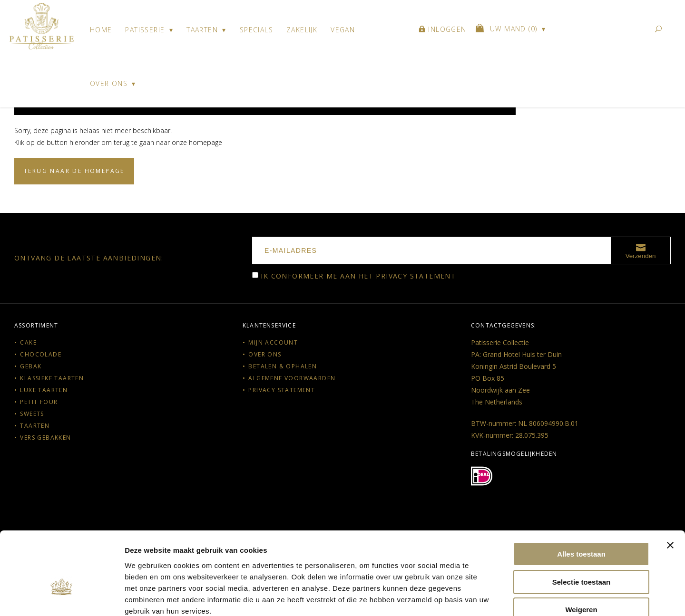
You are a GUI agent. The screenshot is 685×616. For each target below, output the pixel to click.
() (508, 29)
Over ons (109, 83)
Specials (256, 30)
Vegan (343, 30)
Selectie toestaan (582, 528)
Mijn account (273, 342)
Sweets (32, 414)
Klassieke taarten (52, 378)
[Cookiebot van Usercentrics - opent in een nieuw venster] (62, 597)
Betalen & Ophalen (283, 366)
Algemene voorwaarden (292, 378)
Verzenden (641, 250)
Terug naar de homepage (74, 171)
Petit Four (39, 402)
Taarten (202, 30)
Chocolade (41, 354)
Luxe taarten (44, 390)
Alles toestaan (581, 500)
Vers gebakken (45, 438)
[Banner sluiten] (670, 491)
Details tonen (514, 597)
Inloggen (443, 30)
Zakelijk (302, 30)
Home (101, 30)
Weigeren (581, 555)
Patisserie (145, 30)
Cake (28, 342)
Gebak (31, 366)
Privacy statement (416, 276)
